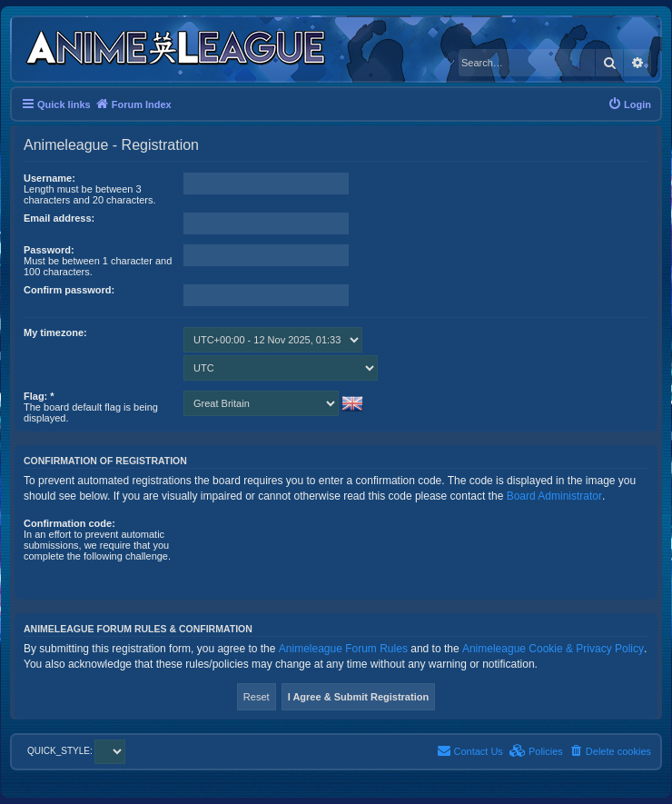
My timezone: (55, 333)
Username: (49, 178)
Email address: (59, 218)
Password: (49, 250)
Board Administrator (554, 496)
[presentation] (321, 553)
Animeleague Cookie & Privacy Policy (553, 649)
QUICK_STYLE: (76, 751)
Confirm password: (69, 290)
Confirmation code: (69, 523)
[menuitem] (629, 104)
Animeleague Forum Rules (343, 649)
